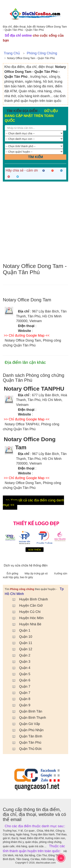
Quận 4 (19, 668)
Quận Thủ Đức (25, 749)
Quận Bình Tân (25, 711)
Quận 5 (19, 674)
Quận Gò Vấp (24, 724)
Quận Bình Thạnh (27, 718)
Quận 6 (19, 680)
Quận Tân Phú (25, 743)
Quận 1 (19, 630)
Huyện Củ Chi (25, 612)
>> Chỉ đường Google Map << (27, 336)
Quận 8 (19, 699)
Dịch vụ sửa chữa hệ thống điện (26, 565)
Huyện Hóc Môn (26, 618)
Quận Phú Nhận (26, 730)
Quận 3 (19, 662)
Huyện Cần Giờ (26, 606)
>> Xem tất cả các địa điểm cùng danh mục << (33, 503)
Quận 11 (20, 643)
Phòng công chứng (42, 53)
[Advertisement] (35, 222)
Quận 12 (20, 649)
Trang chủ (12, 53)
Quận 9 (19, 705)
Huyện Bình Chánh (28, 599)
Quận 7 (19, 686)
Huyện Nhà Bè (25, 624)
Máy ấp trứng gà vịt (36, 573)
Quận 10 (20, 637)
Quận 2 (19, 655)
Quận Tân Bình (25, 736)
